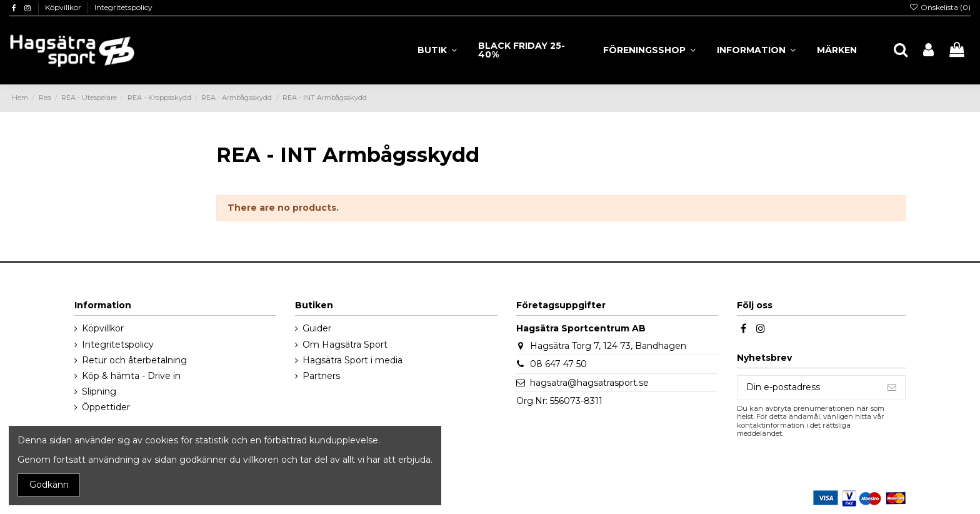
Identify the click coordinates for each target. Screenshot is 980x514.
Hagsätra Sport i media (352, 360)
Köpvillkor (64, 7)
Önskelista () (940, 7)
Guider (317, 328)
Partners (321, 376)
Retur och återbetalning (134, 360)
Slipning (99, 391)
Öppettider (106, 407)
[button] (756, 50)
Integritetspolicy (123, 7)
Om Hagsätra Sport (345, 345)
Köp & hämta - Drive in (131, 376)
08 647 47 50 (558, 364)
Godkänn (49, 485)
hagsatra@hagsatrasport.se (589, 383)
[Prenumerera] (892, 388)
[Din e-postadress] (808, 388)
